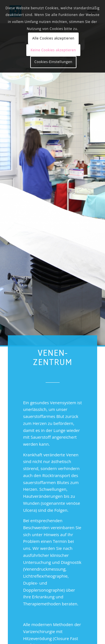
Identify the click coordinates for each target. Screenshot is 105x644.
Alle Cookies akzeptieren (53, 38)
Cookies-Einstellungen (53, 62)
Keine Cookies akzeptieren (53, 50)
